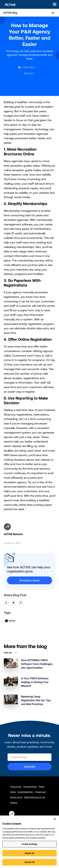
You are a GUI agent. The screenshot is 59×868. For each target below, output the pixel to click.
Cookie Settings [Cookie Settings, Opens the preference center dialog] (30, 844)
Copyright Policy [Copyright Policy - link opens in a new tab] (30, 787)
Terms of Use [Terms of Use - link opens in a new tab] (16, 787)
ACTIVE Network (13, 534)
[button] (54, 4)
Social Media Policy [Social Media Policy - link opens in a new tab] (25, 792)
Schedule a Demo (30, 580)
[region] (29, 842)
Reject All (29, 853)
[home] (9, 4)
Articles (29, 73)
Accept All (29, 862)
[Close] (55, 819)
